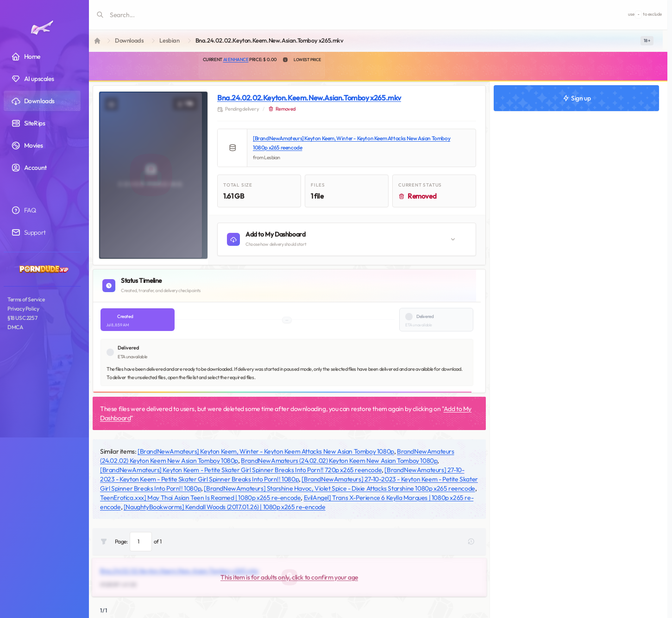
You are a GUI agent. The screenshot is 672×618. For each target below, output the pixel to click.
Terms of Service (26, 299)
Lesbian (169, 41)
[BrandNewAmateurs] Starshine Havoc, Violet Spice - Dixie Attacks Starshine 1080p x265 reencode (339, 488)
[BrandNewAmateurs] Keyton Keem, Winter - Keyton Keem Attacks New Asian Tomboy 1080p (266, 451)
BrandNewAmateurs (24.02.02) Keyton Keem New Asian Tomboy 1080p (339, 461)
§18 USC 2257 (22, 318)
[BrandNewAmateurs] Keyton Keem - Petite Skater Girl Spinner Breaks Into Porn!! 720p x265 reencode (241, 470)
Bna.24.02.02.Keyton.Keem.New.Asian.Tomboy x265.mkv (309, 98)
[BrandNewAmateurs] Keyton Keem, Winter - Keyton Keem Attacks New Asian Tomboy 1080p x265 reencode (352, 143)
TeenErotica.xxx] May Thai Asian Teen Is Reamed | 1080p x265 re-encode (200, 498)
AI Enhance (236, 59)
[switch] (647, 41)
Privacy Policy (23, 309)
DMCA (15, 327)
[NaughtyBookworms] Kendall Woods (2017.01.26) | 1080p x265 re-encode (225, 507)
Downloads (129, 41)
